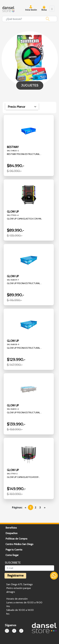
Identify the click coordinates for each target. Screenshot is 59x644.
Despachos (11, 533)
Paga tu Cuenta (14, 550)
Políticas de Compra (16, 539)
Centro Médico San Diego (19, 544)
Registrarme (15, 575)
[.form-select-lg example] (22, 107)
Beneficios (11, 528)
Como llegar (12, 555)
